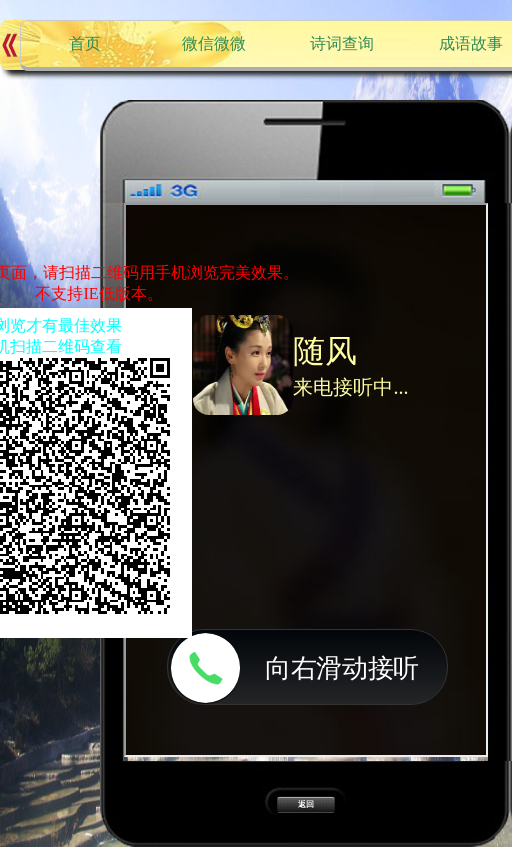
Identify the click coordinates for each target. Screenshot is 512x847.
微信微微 (214, 43)
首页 (85, 43)
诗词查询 (342, 43)
